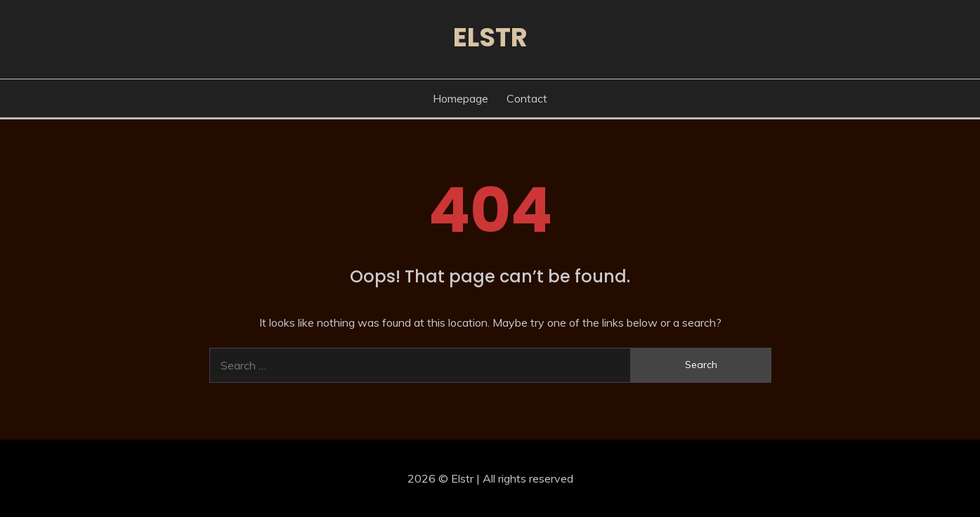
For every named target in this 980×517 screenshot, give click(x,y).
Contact (527, 98)
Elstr (490, 37)
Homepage (460, 98)
